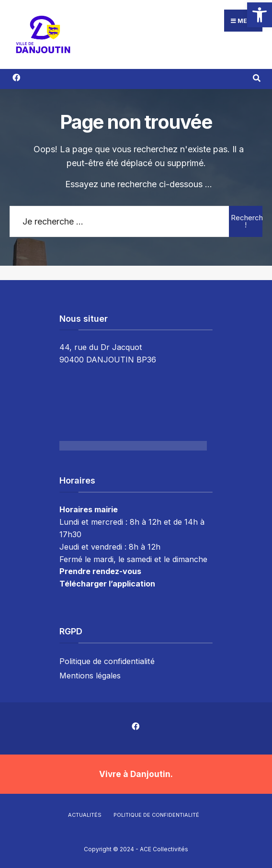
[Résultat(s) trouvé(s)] (256, 77)
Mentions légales (90, 676)
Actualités (85, 815)
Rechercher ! (247, 221)
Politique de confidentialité (107, 661)
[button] (260, 15)
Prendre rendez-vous (100, 571)
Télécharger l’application (107, 584)
